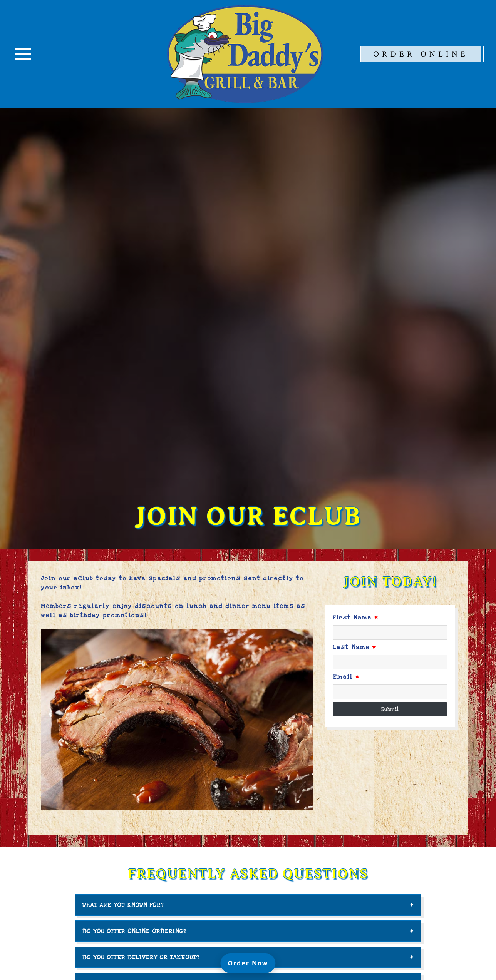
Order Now (252, 963)
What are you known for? (123, 905)
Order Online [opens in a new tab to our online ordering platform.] (421, 54)
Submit (390, 709)
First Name (356, 618)
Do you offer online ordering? (134, 931)
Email (346, 677)
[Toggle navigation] (23, 54)
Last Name (355, 647)
